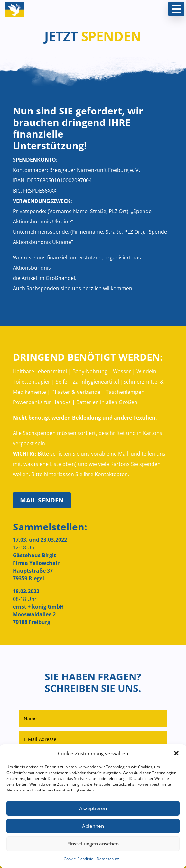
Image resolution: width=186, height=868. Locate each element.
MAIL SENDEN (42, 500)
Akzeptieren (93, 808)
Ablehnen (93, 826)
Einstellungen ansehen (93, 844)
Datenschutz (108, 859)
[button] (176, 753)
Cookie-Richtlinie (79, 859)
